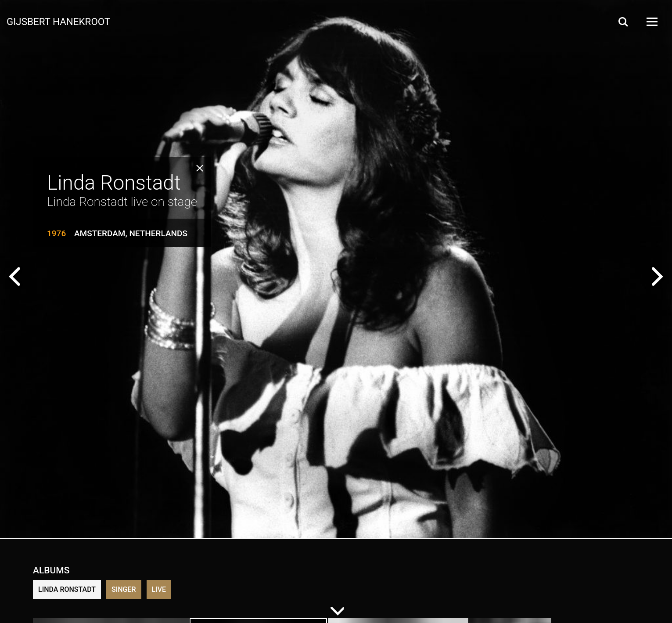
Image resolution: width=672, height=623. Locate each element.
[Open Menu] (651, 22)
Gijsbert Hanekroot (58, 21)
